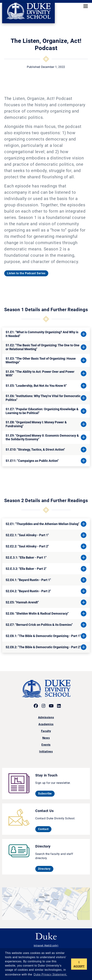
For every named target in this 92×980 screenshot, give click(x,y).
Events (46, 745)
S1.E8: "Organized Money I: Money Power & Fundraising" (36, 424)
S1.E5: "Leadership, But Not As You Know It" (36, 386)
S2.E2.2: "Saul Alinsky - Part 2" (27, 546)
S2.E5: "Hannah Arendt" (22, 602)
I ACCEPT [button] (79, 964)
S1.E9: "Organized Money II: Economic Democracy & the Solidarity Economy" (42, 437)
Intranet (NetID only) (46, 946)
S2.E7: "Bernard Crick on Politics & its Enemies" (39, 625)
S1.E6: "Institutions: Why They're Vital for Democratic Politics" (43, 398)
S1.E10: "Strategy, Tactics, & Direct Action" (35, 449)
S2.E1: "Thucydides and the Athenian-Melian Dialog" (42, 524)
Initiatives (46, 752)
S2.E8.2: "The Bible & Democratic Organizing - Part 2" (43, 647)
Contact (45, 829)
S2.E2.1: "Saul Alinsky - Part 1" (27, 535)
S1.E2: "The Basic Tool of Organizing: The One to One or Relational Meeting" (42, 347)
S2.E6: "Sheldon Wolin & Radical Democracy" (37, 613)
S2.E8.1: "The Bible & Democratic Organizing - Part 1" (43, 636)
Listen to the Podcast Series (26, 273)
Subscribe (46, 793)
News (46, 738)
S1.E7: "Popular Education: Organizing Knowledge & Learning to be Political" (42, 411)
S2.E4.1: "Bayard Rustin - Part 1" (28, 580)
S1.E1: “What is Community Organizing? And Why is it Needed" (42, 334)
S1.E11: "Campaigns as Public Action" (32, 461)
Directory (46, 869)
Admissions (46, 717)
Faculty (46, 731)
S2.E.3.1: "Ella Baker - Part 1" (26, 557)
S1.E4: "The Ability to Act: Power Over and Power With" (40, 374)
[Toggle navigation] (86, 6)
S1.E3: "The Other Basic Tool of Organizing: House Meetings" (41, 360)
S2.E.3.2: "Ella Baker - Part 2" (26, 569)
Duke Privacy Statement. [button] (50, 974)
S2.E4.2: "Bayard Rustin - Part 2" (28, 591)
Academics (46, 724)
